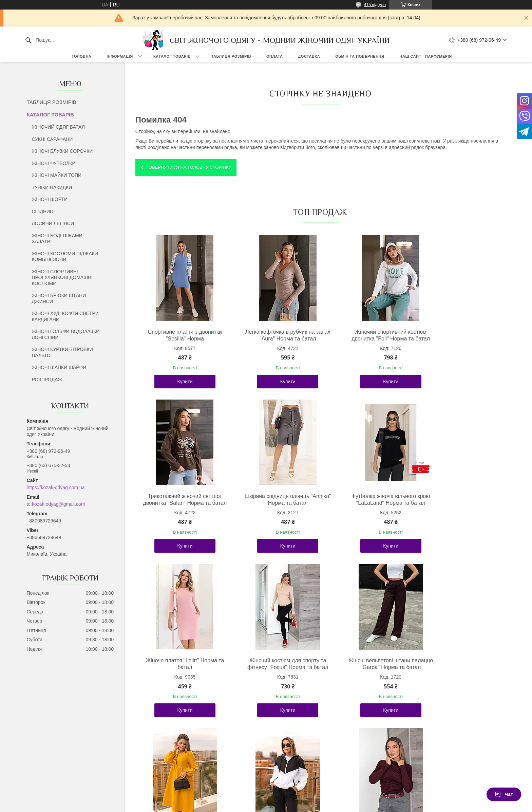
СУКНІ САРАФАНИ (52, 139)
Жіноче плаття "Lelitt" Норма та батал (367, 506)
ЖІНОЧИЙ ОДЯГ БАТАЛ (58, 127)
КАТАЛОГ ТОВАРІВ (172, 56)
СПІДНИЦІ (43, 211)
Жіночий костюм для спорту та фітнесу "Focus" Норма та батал (461, 510)
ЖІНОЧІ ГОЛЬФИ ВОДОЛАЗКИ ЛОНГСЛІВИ (65, 334)
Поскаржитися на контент (289, 806)
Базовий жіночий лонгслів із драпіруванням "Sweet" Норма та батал (461, 681)
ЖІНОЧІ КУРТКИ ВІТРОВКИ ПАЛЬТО (62, 352)
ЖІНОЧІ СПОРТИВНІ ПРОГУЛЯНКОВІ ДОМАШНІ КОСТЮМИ (62, 278)
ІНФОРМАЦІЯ (120, 56)
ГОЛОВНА (81, 56)
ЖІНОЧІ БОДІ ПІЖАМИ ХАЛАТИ (57, 239)
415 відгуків (375, 5)
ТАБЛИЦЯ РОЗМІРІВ (231, 56)
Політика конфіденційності (342, 806)
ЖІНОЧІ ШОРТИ (50, 199)
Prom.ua (298, 799)
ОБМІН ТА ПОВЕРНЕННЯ (360, 56)
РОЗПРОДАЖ (47, 380)
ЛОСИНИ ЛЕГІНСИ (53, 223)
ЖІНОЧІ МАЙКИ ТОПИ (56, 175)
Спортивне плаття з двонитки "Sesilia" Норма (180, 335)
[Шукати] (28, 40)
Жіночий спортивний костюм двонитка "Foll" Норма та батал (367, 335)
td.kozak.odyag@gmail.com (56, 504)
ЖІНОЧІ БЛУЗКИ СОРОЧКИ (62, 151)
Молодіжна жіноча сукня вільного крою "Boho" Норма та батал (273, 681)
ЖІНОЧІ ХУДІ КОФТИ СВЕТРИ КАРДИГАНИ (65, 316)
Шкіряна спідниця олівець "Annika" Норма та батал (180, 506)
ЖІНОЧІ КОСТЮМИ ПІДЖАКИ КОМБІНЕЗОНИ (65, 257)
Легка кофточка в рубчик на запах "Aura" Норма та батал (274, 335)
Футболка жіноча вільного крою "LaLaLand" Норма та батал (274, 506)
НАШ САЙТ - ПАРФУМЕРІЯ (426, 56)
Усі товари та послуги (318, 759)
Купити (180, 388)
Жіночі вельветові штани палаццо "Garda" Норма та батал (180, 681)
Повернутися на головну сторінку (188, 167)
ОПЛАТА (275, 56)
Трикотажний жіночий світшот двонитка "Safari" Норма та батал (461, 339)
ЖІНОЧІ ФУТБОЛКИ (53, 163)
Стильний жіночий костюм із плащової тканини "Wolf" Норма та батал (367, 681)
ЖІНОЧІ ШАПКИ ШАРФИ (59, 367)
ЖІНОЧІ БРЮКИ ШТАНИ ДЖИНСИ (59, 298)
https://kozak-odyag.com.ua (55, 487)
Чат (504, 794)
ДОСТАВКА (309, 56)
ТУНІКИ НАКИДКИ (52, 187)
